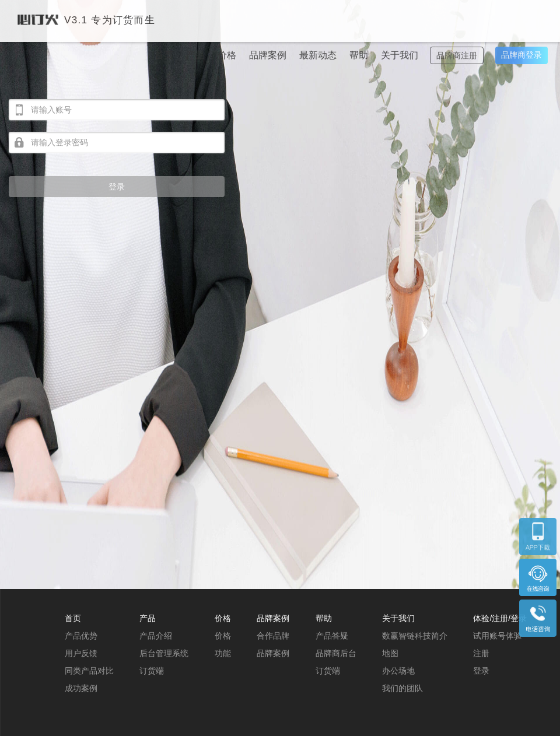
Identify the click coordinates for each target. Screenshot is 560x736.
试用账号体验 (498, 636)
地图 (390, 653)
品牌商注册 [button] (457, 55)
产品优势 (81, 636)
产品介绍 (156, 636)
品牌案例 (268, 55)
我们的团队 (402, 688)
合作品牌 (273, 636)
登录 (117, 187)
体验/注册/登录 (500, 618)
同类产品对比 (89, 671)
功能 (223, 653)
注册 (481, 653)
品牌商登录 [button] (521, 55)
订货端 (152, 671)
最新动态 (318, 55)
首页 (164, 55)
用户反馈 (81, 653)
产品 (195, 55)
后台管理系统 (164, 653)
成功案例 (81, 688)
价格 (227, 55)
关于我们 (400, 55)
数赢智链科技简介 (415, 636)
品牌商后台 (336, 653)
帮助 (359, 55)
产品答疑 (332, 636)
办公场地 (398, 671)
